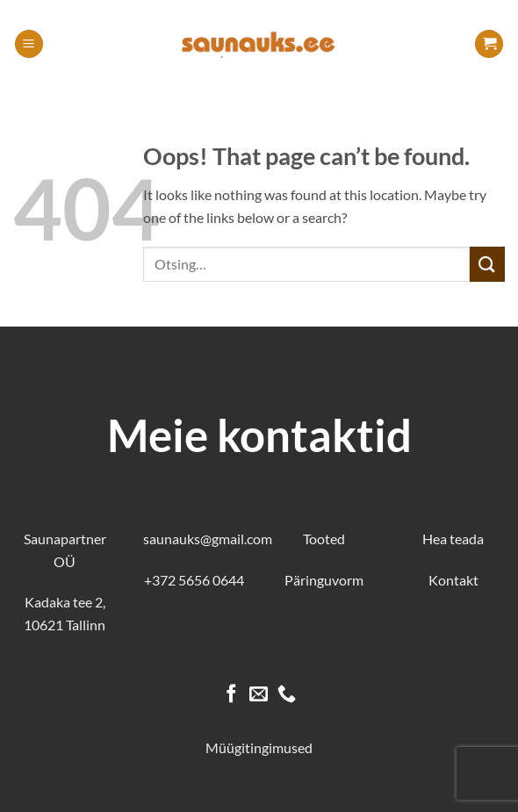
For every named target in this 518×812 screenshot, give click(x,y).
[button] (29, 44)
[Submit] (487, 264)
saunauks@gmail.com (208, 539)
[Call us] (287, 695)
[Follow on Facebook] (231, 695)
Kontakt (453, 580)
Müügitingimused (259, 747)
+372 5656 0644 (194, 580)
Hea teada (453, 539)
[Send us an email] (259, 695)
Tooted (324, 539)
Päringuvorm (324, 580)
